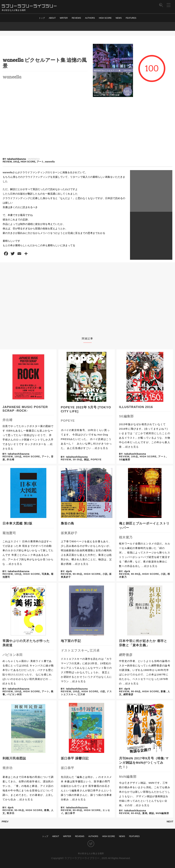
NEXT (170, 821)
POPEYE (68, 421)
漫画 (145, 813)
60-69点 (136, 813)
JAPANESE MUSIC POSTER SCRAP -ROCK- (25, 409)
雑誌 (86, 459)
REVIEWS (76, 18)
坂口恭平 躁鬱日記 (75, 758)
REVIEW (7, 162)
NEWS (119, 18)
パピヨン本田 (13, 655)
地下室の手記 (71, 641)
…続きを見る (100, 448)
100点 (16, 162)
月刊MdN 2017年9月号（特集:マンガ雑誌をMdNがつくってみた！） (144, 763)
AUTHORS (90, 18)
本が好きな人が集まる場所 (91, 853)
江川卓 (95, 651)
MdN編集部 (128, 777)
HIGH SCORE (105, 18)
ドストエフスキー (74, 651)
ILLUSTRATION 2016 (136, 407)
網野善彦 (126, 655)
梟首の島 (68, 523)
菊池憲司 (9, 533)
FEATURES (131, 18)
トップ (42, 18)
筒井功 (8, 768)
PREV (5, 821)
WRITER (64, 18)
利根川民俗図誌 (14, 758)
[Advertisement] (87, 127)
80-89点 (77, 810)
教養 (47, 810)
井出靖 (8, 420)
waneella (12, 77)
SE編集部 (126, 416)
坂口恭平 (68, 768)
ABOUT (52, 18)
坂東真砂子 (69, 533)
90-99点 (77, 574)
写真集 (45, 574)
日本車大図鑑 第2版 (17, 523)
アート (40, 162)
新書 (163, 691)
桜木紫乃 (126, 537)
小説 (105, 574)
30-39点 (77, 459)
